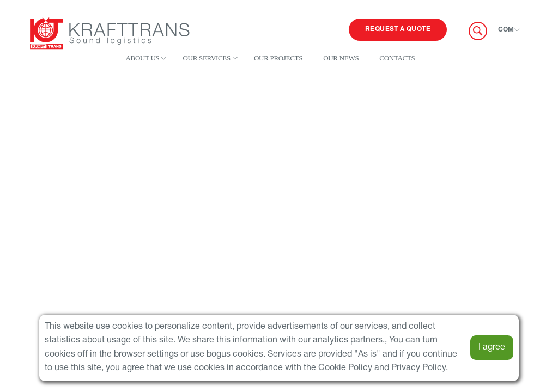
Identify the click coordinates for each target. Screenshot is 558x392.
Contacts (397, 58)
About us (142, 58)
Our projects (278, 58)
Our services (206, 58)
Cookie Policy (345, 368)
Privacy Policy (418, 368)
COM (506, 30)
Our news (341, 58)
